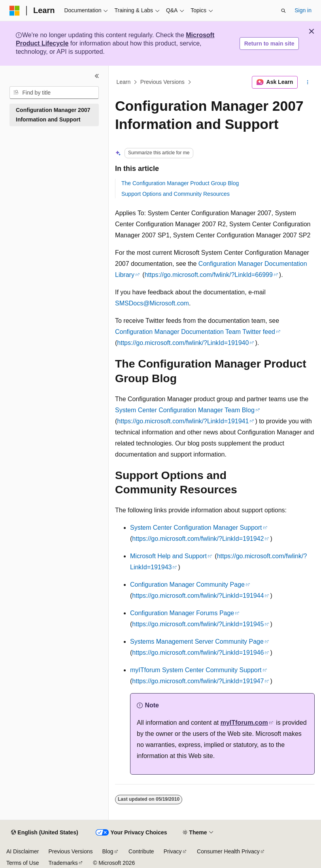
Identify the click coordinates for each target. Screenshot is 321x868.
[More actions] (308, 82)
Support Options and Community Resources (176, 194)
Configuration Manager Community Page (187, 585)
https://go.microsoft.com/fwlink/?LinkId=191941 (183, 421)
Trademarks (63, 863)
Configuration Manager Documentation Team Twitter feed (195, 332)
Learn (124, 82)
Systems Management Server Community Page (197, 642)
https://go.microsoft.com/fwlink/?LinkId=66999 (209, 275)
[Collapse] (97, 76)
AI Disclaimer (23, 851)
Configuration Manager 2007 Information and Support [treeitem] (53, 115)
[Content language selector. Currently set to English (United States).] (44, 833)
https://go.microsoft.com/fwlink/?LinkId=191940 (183, 343)
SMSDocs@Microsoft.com (152, 303)
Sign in (303, 10)
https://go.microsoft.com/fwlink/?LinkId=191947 (198, 681)
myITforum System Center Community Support (196, 670)
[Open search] (283, 11)
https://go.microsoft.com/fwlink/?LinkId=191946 (198, 653)
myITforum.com (244, 723)
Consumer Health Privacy (228, 851)
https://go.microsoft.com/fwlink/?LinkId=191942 (198, 539)
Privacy (173, 851)
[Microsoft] (15, 11)
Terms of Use (23, 863)
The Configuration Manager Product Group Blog (180, 183)
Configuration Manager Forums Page (182, 613)
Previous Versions (162, 82)
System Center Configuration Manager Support (196, 528)
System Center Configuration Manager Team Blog (185, 410)
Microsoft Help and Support (168, 556)
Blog (108, 851)
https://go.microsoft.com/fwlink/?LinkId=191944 (198, 596)
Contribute (141, 851)
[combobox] (54, 93)
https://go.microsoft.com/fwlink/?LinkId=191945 (198, 624)
